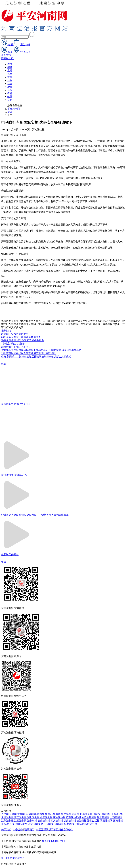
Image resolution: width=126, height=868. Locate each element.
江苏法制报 (7, 821)
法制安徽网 (21, 824)
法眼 (10, 80)
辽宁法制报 (34, 824)
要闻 (10, 64)
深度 (10, 77)
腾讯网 (51, 814)
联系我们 (29, 830)
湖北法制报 (33, 817)
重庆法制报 (20, 817)
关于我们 (6, 830)
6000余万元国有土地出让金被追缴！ (21, 337)
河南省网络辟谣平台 (86, 824)
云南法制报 (44, 821)
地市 (10, 87)
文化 (10, 100)
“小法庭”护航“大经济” (13, 344)
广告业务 (18, 830)
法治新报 (82, 821)
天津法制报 (7, 817)
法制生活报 (93, 821)
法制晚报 (106, 814)
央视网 (67, 814)
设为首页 (6, 55)
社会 (10, 84)
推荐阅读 (6, 331)
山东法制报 (46, 817)
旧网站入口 (7, 58)
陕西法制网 (106, 821)
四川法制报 (57, 821)
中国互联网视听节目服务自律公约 (55, 830)
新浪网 (29, 814)
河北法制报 (103, 817)
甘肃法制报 (70, 821)
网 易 (36, 814)
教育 (10, 93)
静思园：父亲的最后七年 (15, 334)
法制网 (21, 814)
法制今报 (9, 824)
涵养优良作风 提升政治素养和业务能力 (23, 340)
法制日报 (59, 824)
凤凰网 (59, 814)
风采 (10, 90)
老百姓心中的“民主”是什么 (16, 347)
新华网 (13, 814)
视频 (10, 67)
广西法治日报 (73, 817)
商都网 (83, 814)
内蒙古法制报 (89, 817)
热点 (10, 74)
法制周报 (69, 824)
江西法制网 (20, 821)
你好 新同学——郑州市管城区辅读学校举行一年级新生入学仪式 (36, 357)
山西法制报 (116, 817)
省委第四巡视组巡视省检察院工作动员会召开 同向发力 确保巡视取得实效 (41, 350)
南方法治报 (59, 817)
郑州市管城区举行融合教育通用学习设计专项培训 (28, 353)
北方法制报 (47, 824)
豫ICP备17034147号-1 (54, 841)
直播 (10, 71)
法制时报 (32, 821)
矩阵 (4, 562)
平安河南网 (14, 109)
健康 (10, 96)
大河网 (75, 814)
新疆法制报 (94, 814)
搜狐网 (43, 814)
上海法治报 (117, 814)
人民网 (5, 814)
